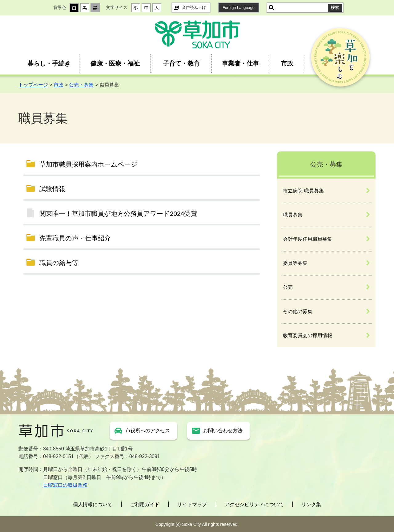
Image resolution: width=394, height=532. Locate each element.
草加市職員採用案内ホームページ (88, 164)
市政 (287, 63)
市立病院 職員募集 (303, 191)
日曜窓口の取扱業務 (65, 485)
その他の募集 (298, 311)
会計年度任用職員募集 (308, 239)
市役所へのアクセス (148, 431)
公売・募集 (81, 85)
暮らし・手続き (49, 63)
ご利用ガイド (145, 504)
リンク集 (311, 504)
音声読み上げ (194, 8)
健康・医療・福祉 (115, 63)
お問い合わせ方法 (223, 431)
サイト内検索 (271, 8)
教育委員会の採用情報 (308, 335)
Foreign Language (239, 8)
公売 (288, 287)
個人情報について (93, 504)
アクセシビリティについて (254, 504)
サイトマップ (192, 504)
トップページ (33, 85)
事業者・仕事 (240, 63)
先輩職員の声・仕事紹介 (75, 238)
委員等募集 (295, 263)
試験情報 (52, 189)
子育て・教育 (181, 63)
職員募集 (293, 215)
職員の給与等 (59, 263)
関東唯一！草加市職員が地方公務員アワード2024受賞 (118, 214)
